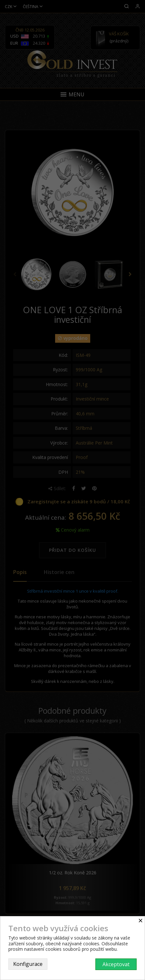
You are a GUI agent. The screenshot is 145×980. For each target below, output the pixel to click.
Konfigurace (28, 964)
